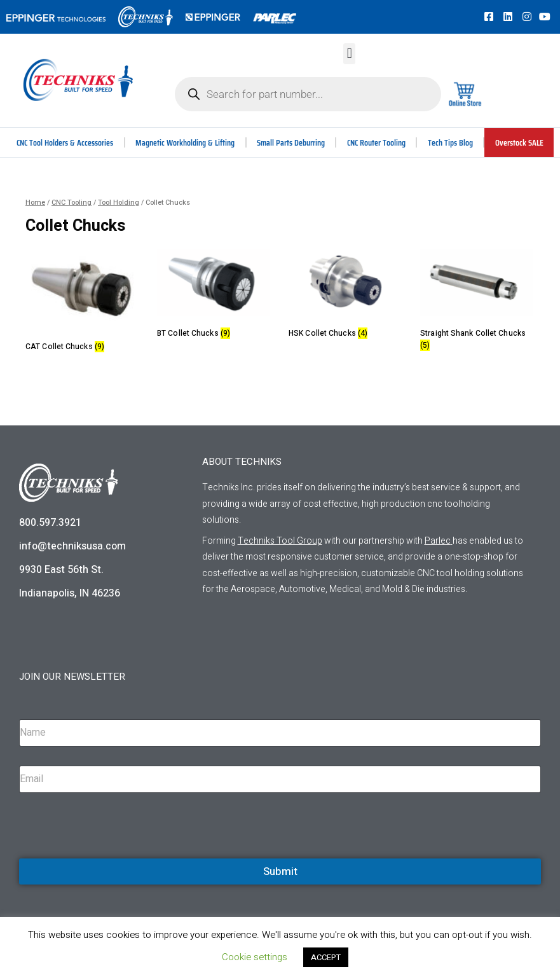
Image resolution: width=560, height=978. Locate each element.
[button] (349, 54)
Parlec (438, 541)
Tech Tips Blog (451, 142)
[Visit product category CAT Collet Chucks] (82, 303)
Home (35, 203)
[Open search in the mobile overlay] (308, 94)
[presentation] (116, 857)
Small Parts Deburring (291, 142)
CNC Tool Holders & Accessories (65, 142)
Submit (280, 871)
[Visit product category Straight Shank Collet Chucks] (476, 302)
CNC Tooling (72, 203)
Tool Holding (119, 203)
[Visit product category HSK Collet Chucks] (345, 296)
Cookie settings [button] (255, 957)
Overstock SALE (519, 142)
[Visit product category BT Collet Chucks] (213, 296)
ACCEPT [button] (326, 957)
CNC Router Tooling (377, 142)
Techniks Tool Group (280, 541)
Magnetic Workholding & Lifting (186, 142)
